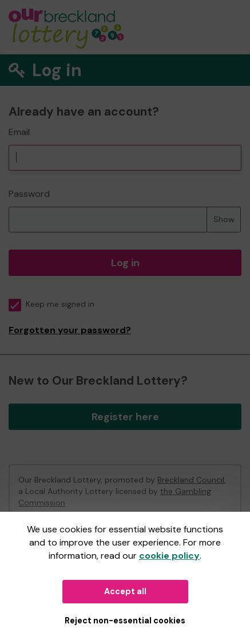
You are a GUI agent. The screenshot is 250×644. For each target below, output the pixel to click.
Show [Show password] (224, 219)
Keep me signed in (51, 304)
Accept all (125, 591)
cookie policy (169, 556)
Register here (125, 417)
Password (29, 194)
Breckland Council (191, 480)
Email (19, 132)
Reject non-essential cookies (125, 621)
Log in (125, 263)
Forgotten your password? (70, 330)
